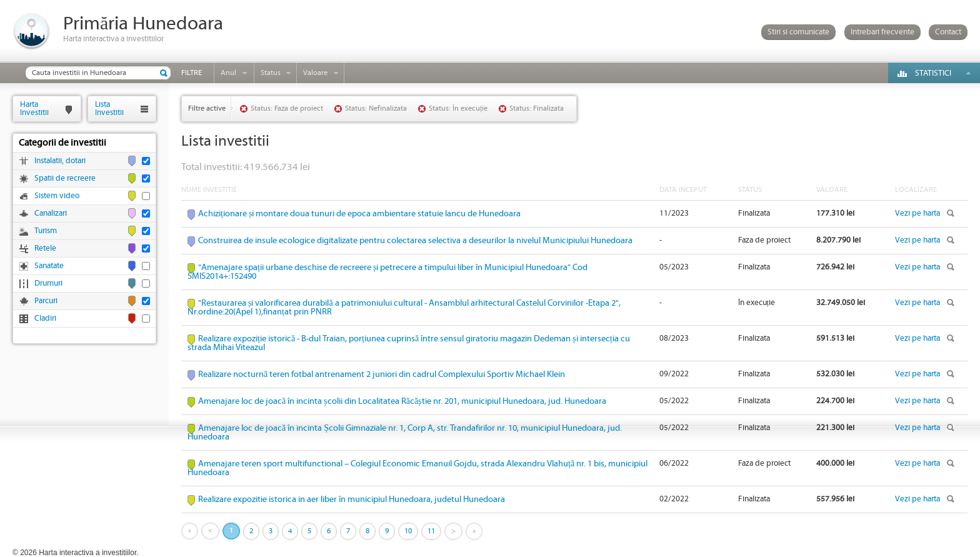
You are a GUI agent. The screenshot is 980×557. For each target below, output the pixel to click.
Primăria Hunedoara (143, 24)
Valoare (315, 73)
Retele (45, 248)
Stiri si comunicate (798, 32)
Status (271, 73)
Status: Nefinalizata (376, 108)
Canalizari (51, 213)
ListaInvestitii (109, 108)
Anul (228, 73)
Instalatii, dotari (60, 161)
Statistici (933, 73)
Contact (948, 32)
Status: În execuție (458, 108)
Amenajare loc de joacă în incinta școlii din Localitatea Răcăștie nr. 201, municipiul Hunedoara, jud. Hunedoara (402, 401)
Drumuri (48, 284)
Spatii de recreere (65, 178)
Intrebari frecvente (882, 32)
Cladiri (45, 319)
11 (431, 531)
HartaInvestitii (34, 108)
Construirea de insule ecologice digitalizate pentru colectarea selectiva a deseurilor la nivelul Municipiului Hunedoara (415, 241)
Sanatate (49, 266)
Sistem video (57, 196)
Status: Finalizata (537, 108)
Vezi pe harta (917, 213)
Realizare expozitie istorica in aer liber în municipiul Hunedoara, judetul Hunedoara (352, 499)
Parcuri (46, 301)
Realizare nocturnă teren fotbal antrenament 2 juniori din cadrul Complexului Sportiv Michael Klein (382, 374)
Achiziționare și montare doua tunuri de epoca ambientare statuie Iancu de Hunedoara (359, 214)
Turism (46, 231)
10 (408, 531)
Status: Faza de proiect (287, 108)
